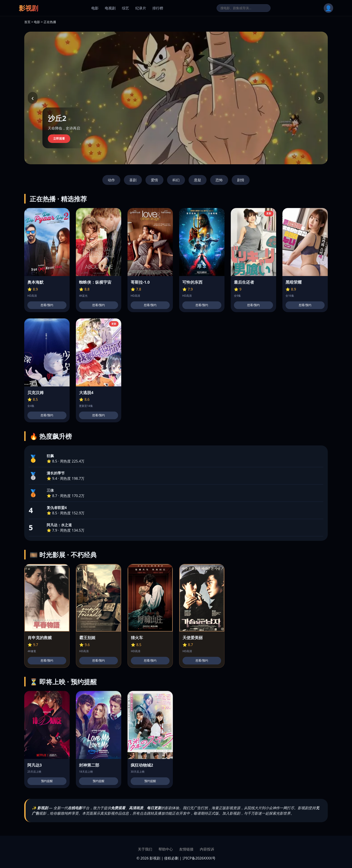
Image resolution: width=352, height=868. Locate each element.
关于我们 (145, 849)
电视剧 (110, 8)
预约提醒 (47, 781)
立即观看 (59, 139)
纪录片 (141, 8)
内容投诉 (207, 849)
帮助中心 (166, 849)
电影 (95, 8)
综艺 (125, 8)
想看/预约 (47, 305)
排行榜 (158, 8)
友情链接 (186, 849)
